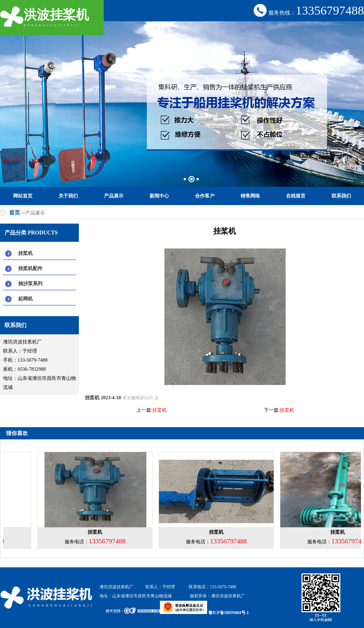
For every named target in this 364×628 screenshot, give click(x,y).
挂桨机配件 (30, 268)
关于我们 (68, 196)
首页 (15, 213)
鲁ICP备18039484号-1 (204, 613)
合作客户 (205, 196)
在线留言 (296, 196)
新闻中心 (159, 196)
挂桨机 (25, 253)
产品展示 (114, 196)
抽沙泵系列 (30, 284)
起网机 (25, 299)
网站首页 (23, 196)
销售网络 (250, 196)
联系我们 (341, 196)
